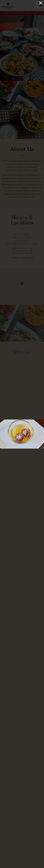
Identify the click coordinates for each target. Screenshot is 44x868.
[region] (22, 434)
